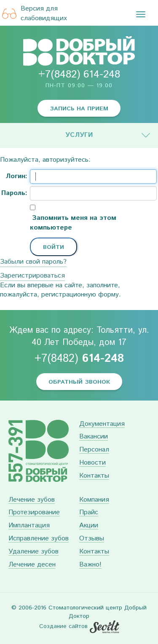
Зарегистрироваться (32, 276)
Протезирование (34, 513)
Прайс (89, 513)
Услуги (79, 135)
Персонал (94, 450)
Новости (92, 463)
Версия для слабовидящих (35, 14)
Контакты (94, 476)
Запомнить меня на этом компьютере (73, 223)
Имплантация (29, 526)
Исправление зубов (39, 539)
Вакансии (94, 437)
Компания (94, 500)
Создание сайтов (63, 626)
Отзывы (92, 539)
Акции (89, 526)
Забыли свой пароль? (33, 262)
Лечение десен (32, 565)
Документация (102, 424)
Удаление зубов (33, 552)
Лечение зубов (32, 500)
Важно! (90, 565)
